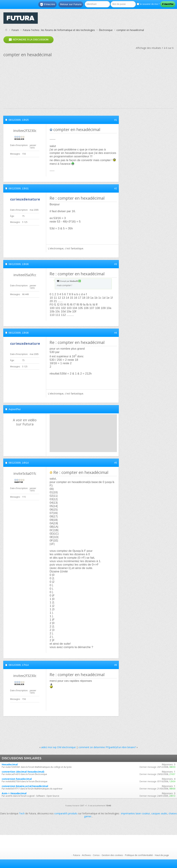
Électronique (106, 30)
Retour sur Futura (71, 4)
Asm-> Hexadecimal (14, 793)
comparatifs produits (66, 813)
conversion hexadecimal (17, 779)
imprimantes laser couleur (135, 813)
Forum (15, 30)
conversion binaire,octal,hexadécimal (25, 786)
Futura (76, 855)
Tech (22, 813)
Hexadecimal (10, 764)
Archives (86, 855)
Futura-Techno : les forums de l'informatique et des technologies (59, 30)
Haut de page (162, 855)
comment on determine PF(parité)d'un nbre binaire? (107, 747)
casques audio (159, 813)
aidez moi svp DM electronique (58, 747)
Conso (96, 855)
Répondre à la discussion (28, 40)
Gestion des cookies (112, 855)
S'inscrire (47, 4)
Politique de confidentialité (139, 855)
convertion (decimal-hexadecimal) (23, 772)
